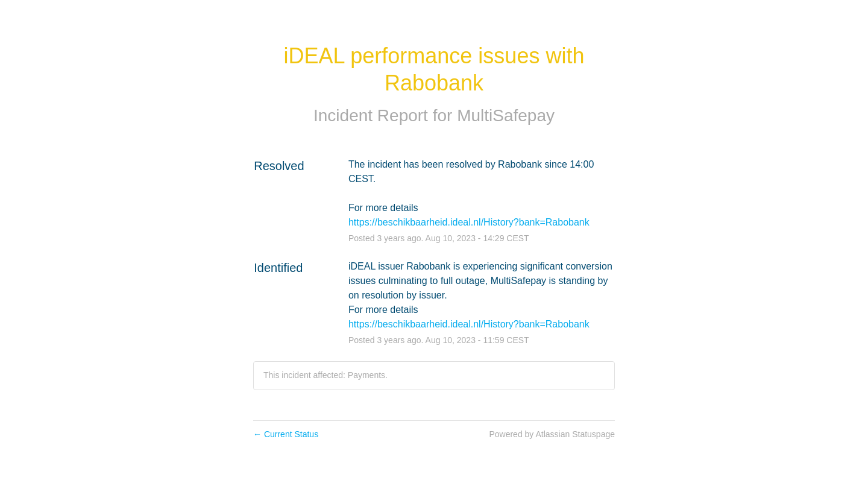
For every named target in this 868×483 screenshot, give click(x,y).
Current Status (286, 434)
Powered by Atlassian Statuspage (552, 434)
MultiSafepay (506, 115)
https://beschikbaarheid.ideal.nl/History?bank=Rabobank (469, 222)
